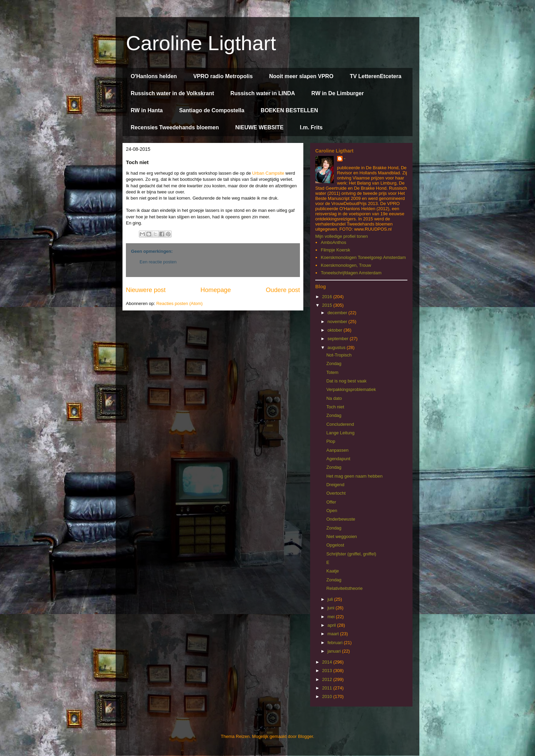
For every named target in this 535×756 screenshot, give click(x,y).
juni (332, 608)
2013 (328, 671)
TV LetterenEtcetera (375, 76)
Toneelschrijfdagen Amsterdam (351, 273)
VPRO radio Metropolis (223, 76)
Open (332, 511)
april (332, 625)
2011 (328, 688)
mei (332, 617)
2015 (328, 305)
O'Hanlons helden (154, 76)
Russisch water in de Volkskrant (172, 93)
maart (334, 634)
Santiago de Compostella (212, 110)
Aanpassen (337, 450)
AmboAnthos (333, 242)
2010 (328, 696)
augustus (337, 347)
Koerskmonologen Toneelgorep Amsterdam (363, 257)
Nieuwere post (146, 290)
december (338, 313)
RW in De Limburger (338, 93)
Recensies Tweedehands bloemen (175, 127)
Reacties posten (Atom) (179, 303)
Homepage (216, 290)
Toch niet (335, 407)
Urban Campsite (268, 173)
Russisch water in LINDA (263, 93)
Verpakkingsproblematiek (351, 389)
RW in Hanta (147, 110)
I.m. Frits (311, 127)
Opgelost (335, 545)
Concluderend (340, 424)
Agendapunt (338, 459)
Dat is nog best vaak (346, 381)
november (338, 322)
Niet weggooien (342, 536)
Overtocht (336, 493)
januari (335, 651)
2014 (328, 662)
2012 (328, 679)
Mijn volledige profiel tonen (342, 236)
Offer (331, 502)
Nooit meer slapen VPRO (301, 76)
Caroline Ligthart (201, 43)
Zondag (334, 364)
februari (336, 643)
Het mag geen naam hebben (354, 476)
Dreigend (335, 485)
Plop (331, 441)
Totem (332, 372)
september (339, 339)
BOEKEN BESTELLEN (289, 110)
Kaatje (332, 571)
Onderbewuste (341, 519)
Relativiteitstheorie (344, 588)
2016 (328, 297)
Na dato (334, 398)
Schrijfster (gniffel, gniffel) (351, 554)
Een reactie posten (158, 262)
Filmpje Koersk (335, 250)
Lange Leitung (340, 433)
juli (331, 599)
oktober (336, 330)
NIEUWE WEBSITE (259, 127)
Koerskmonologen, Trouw (346, 265)
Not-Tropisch (339, 355)
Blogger (305, 736)
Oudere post (283, 290)
